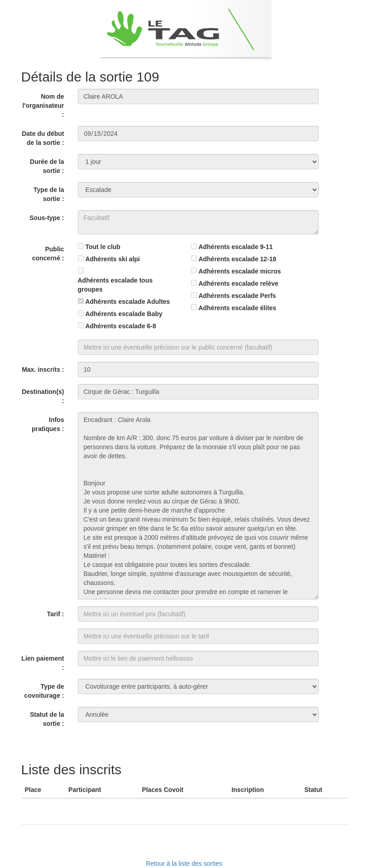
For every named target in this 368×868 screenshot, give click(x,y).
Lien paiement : (43, 663)
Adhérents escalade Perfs (237, 296)
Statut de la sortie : (47, 719)
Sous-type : (47, 218)
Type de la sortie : (49, 194)
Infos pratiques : (48, 424)
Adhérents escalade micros (239, 271)
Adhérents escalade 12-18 (237, 259)
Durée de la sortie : (47, 166)
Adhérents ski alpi (112, 259)
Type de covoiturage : (44, 691)
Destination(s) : (43, 396)
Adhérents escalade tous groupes (115, 285)
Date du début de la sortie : (43, 138)
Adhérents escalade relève (238, 283)
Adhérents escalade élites (237, 308)
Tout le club (103, 247)
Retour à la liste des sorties (184, 863)
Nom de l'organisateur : (43, 106)
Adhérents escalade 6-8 (120, 326)
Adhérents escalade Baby (124, 314)
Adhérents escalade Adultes (127, 302)
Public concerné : (48, 254)
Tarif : (56, 614)
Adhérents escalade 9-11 (235, 247)
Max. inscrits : (43, 369)
